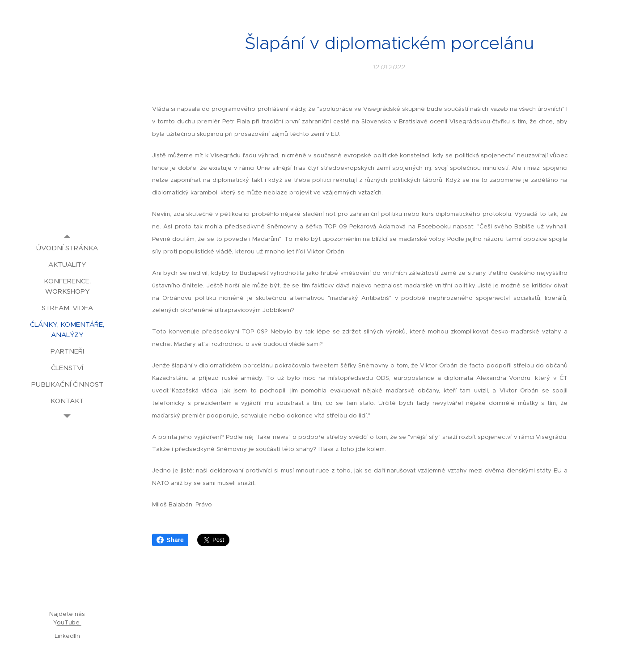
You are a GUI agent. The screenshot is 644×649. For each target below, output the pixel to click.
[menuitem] (67, 248)
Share (170, 540)
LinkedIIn (67, 636)
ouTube (69, 622)
